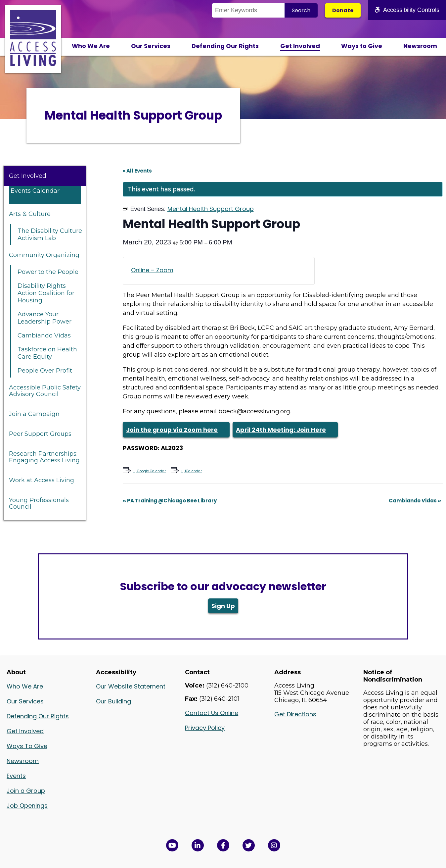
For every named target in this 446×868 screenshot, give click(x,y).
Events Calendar (35, 191)
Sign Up (223, 606)
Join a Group (26, 791)
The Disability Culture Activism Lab (50, 234)
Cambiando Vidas (44, 335)
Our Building (114, 701)
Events (16, 776)
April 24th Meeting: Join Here (281, 430)
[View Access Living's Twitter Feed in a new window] (249, 845)
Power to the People (48, 272)
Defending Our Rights (225, 46)
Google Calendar (151, 471)
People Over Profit (45, 371)
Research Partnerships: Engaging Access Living (44, 457)
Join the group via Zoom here (172, 430)
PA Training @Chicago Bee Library (170, 501)
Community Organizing (44, 255)
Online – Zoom (152, 270)
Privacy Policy (205, 728)
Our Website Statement (131, 686)
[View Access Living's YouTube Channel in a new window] (172, 845)
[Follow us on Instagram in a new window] (274, 845)
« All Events (137, 171)
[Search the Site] (248, 10)
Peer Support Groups (40, 434)
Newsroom (420, 46)
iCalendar (193, 471)
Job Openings (27, 806)
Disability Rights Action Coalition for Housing (46, 293)
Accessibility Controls (407, 10)
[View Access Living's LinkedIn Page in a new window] (198, 845)
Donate (343, 10)
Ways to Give (362, 46)
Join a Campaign (34, 414)
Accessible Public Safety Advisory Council (45, 391)
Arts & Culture (30, 214)
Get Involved (300, 46)
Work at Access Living (42, 480)
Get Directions (295, 714)
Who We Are (91, 46)
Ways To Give (27, 746)
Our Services (151, 46)
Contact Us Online (212, 713)
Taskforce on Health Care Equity (47, 353)
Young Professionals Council (39, 503)
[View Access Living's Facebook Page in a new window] (223, 845)
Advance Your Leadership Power (45, 318)
